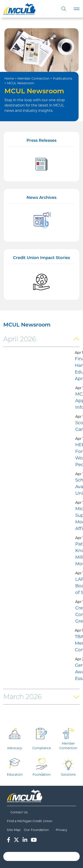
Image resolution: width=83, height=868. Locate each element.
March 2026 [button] (22, 697)
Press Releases (41, 140)
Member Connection (33, 78)
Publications (63, 78)
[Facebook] (9, 840)
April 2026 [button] (20, 339)
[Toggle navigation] (77, 9)
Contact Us (19, 812)
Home (9, 78)
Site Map (14, 830)
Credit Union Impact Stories (41, 258)
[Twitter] (16, 840)
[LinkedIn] (25, 840)
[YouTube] (34, 840)
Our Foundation (36, 830)
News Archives (41, 198)
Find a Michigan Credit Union (30, 821)
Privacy (62, 830)
